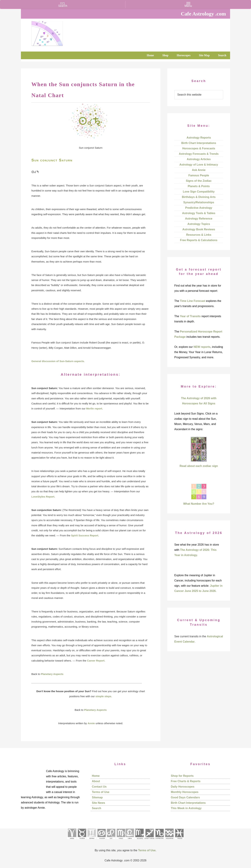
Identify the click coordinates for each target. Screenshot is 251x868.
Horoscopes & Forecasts (199, 148)
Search (96, 808)
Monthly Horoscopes (185, 792)
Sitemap (97, 797)
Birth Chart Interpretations (199, 143)
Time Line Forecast (193, 301)
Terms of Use (101, 792)
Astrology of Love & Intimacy (199, 165)
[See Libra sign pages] (130, 840)
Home (96, 776)
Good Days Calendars (185, 797)
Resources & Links (199, 235)
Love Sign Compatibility (199, 192)
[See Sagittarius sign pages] (149, 840)
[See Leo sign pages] (111, 840)
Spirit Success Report (85, 535)
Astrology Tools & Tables (199, 213)
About (96, 781)
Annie (92, 723)
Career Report (96, 661)
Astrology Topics (199, 224)
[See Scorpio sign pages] (139, 840)
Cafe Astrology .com (58, 32)
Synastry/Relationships (199, 202)
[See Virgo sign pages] (121, 840)
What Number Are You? (199, 504)
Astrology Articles (199, 159)
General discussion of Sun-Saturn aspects (58, 361)
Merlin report (94, 408)
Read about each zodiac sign (199, 466)
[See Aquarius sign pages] (169, 840)
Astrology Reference (199, 219)
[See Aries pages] (72, 840)
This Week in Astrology (186, 808)
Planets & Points (199, 186)
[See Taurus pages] (82, 840)
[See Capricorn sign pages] (160, 840)
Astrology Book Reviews (199, 229)
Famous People (199, 175)
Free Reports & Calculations (199, 240)
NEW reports (202, 347)
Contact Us (99, 787)
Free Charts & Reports (186, 781)
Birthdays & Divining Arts (199, 197)
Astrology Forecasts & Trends (199, 154)
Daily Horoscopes (183, 787)
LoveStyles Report (43, 497)
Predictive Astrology (199, 208)
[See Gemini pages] (92, 840)
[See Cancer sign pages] (101, 840)
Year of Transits (190, 316)
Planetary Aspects (52, 674)
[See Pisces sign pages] (179, 840)
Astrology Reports (199, 138)
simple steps (103, 696)
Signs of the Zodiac (199, 181)
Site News (98, 803)
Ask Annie (199, 170)
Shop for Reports (182, 776)
